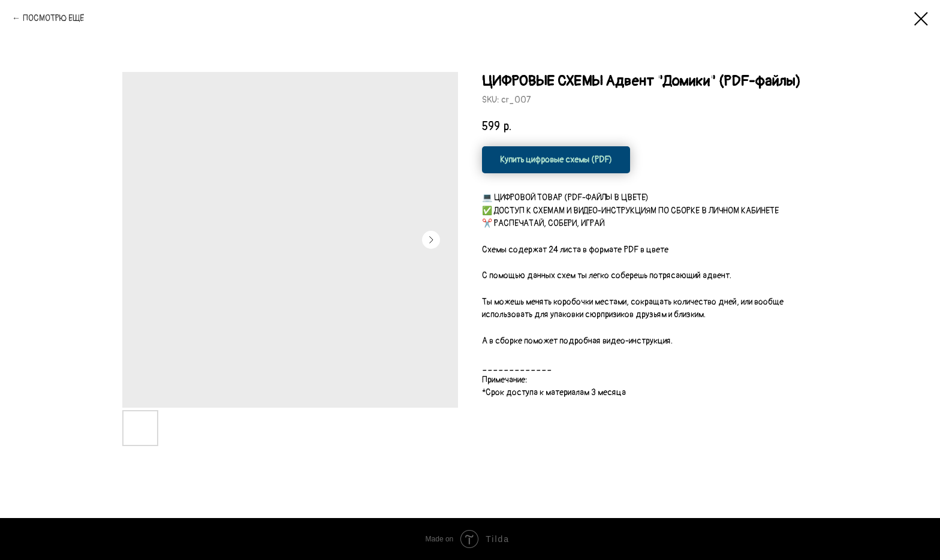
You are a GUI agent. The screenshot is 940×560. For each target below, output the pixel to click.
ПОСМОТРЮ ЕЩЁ (53, 18)
